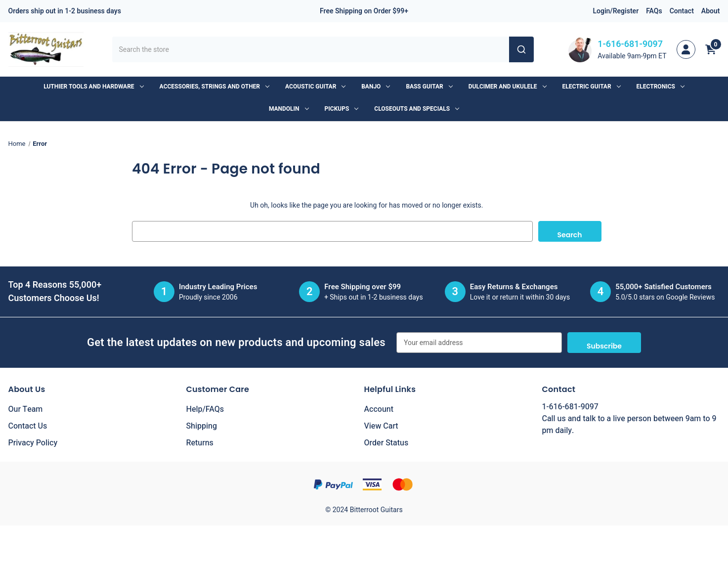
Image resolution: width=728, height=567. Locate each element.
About (711, 11)
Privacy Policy (33, 443)
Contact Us (28, 426)
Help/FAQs (205, 409)
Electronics (661, 87)
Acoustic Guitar (315, 87)
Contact (682, 11)
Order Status (386, 443)
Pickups (342, 109)
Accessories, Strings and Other (214, 87)
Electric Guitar (592, 87)
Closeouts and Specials (417, 109)
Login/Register (616, 11)
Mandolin (289, 109)
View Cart (381, 426)
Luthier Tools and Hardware (93, 87)
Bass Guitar (429, 87)
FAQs (654, 11)
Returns (200, 443)
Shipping (202, 426)
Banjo (376, 87)
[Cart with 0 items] (711, 49)
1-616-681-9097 (630, 44)
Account (379, 409)
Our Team (26, 409)
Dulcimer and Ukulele (508, 87)
